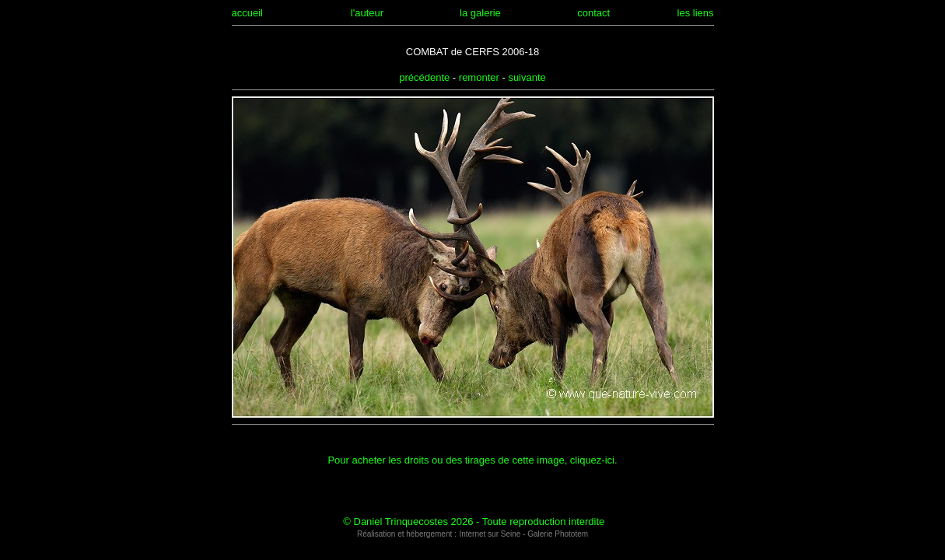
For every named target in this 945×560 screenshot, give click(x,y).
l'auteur (367, 13)
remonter (479, 77)
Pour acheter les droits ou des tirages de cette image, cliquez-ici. (472, 460)
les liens (696, 13)
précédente (424, 77)
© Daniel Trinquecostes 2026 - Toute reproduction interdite (474, 521)
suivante (527, 77)
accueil (247, 13)
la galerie (480, 13)
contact (593, 13)
